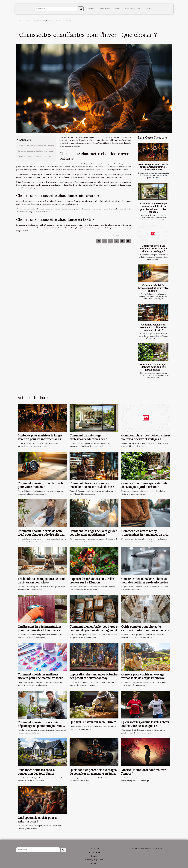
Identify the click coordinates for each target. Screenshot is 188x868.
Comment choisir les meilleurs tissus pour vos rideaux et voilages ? (153, 248)
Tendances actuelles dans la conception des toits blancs (36, 772)
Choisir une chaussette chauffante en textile (34, 156)
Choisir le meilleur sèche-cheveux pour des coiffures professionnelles (145, 581)
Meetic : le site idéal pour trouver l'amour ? (143, 772)
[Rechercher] (56, 9)
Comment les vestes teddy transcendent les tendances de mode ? (146, 535)
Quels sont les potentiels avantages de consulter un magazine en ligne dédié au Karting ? (93, 774)
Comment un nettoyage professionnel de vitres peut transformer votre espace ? (153, 208)
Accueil (19, 21)
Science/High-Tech (133, 9)
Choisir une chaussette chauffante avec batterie (36, 146)
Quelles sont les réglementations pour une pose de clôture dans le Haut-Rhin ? (40, 630)
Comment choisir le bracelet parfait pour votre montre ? (153, 288)
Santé (117, 9)
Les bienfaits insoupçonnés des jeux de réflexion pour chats (42, 581)
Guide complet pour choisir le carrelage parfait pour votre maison (145, 628)
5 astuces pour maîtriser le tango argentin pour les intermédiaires (153, 167)
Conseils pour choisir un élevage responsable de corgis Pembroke (143, 676)
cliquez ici (99, 170)
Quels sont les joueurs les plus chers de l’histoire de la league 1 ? (145, 724)
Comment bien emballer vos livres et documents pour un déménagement (94, 628)
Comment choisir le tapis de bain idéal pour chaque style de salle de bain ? (40, 535)
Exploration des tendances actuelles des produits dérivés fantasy (94, 676)
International (105, 9)
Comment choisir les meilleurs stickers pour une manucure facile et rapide (42, 678)
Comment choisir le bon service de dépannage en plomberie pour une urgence (41, 726)
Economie (90, 9)
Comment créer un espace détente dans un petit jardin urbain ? (153, 367)
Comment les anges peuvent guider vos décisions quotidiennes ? (93, 533)
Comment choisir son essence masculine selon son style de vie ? (153, 327)
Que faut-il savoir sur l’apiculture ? (93, 722)
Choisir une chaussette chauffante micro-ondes (36, 151)
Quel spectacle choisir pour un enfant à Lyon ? (38, 820)
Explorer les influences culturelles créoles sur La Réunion (92, 581)
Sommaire (25, 140)
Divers (148, 9)
